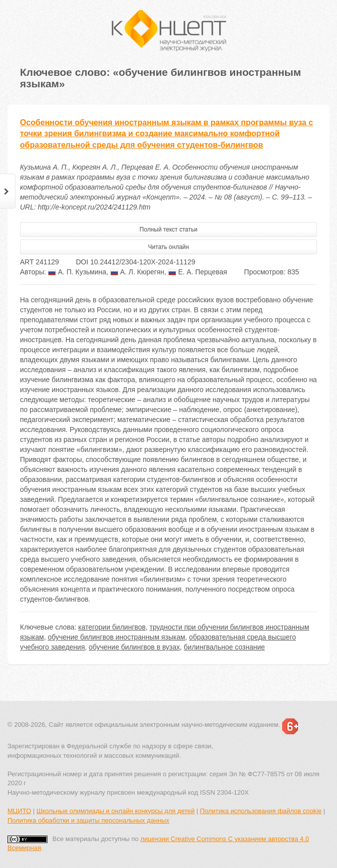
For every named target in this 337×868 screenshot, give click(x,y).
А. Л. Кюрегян (137, 272)
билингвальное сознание (224, 647)
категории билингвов (112, 627)
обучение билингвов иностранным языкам (117, 637)
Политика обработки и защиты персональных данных (88, 820)
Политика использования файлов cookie (261, 811)
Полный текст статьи (169, 229)
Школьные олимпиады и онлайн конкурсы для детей (116, 811)
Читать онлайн (169, 247)
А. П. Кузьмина (77, 272)
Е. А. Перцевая (198, 272)
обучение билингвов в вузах (135, 647)
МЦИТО (19, 811)
